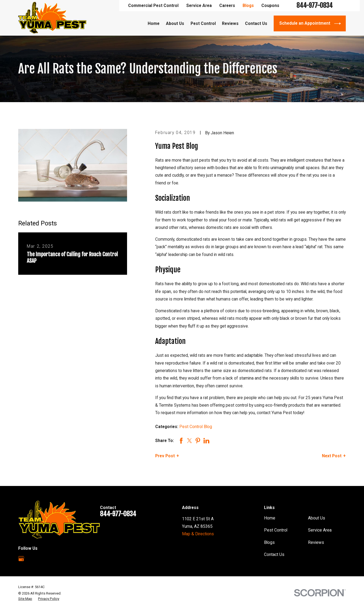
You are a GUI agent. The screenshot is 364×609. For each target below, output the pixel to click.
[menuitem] (25, 599)
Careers (227, 5)
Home (270, 518)
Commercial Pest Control (153, 5)
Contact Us (274, 554)
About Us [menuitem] (175, 23)
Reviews (316, 542)
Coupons (270, 5)
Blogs (248, 5)
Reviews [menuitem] (230, 23)
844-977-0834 (315, 6)
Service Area (199, 5)
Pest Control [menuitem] (203, 23)
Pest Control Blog (196, 427)
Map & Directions (198, 534)
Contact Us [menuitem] (256, 23)
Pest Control (276, 530)
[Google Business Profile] (21, 559)
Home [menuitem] (154, 23)
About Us (317, 518)
